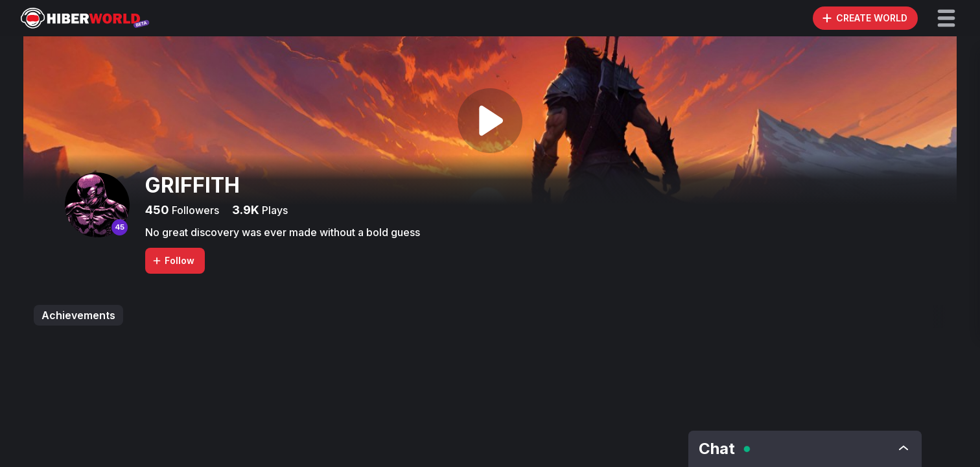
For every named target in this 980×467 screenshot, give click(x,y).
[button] (946, 18)
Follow (173, 260)
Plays (274, 210)
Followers (194, 210)
